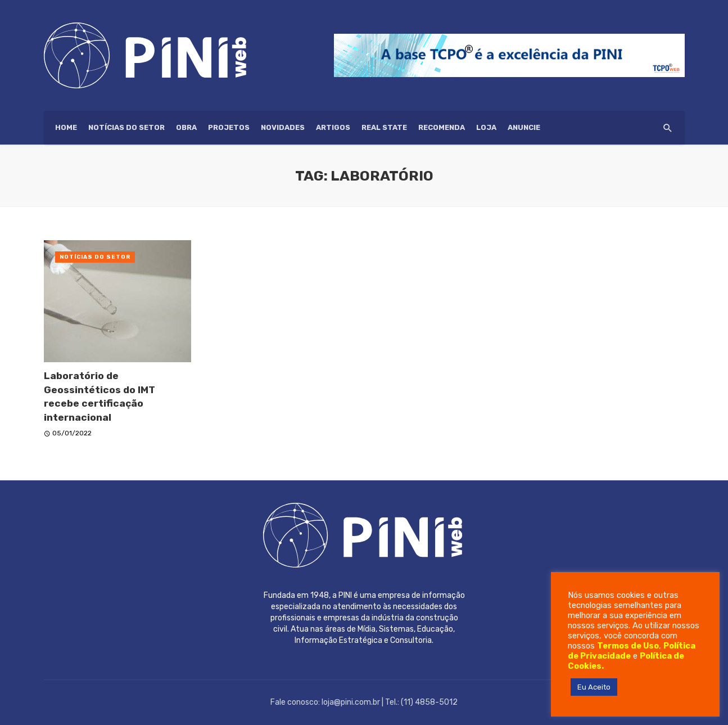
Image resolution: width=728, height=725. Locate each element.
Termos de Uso (628, 646)
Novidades (283, 127)
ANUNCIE (524, 127)
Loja (486, 127)
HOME (66, 127)
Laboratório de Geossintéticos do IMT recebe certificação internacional (100, 397)
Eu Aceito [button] (594, 687)
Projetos (229, 127)
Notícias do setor (126, 127)
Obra (186, 127)
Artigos (333, 127)
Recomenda (442, 127)
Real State (384, 127)
